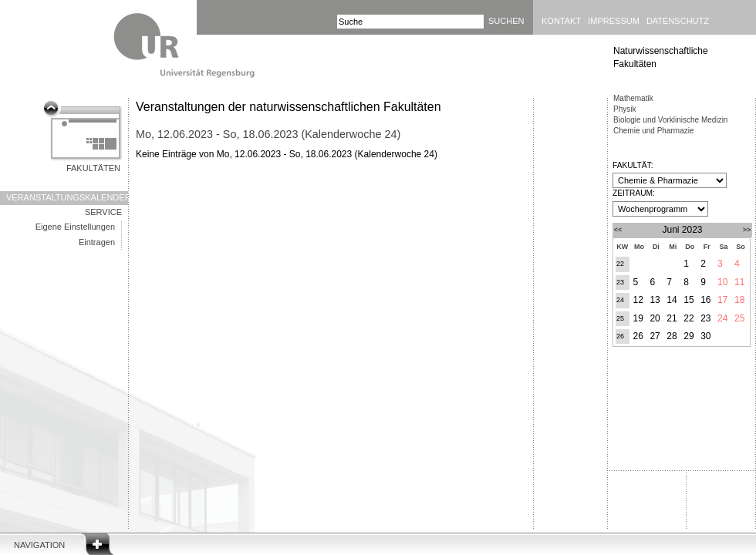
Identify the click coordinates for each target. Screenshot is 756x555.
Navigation (39, 545)
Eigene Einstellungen (75, 227)
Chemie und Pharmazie (654, 131)
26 (620, 336)
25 (620, 318)
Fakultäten (93, 168)
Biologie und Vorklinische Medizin (670, 120)
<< (618, 230)
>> (747, 230)
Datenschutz (678, 21)
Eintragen (97, 242)
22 (620, 264)
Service (103, 212)
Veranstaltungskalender (67, 197)
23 (620, 282)
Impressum (614, 21)
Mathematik (633, 98)
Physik (624, 109)
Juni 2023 (682, 230)
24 (620, 300)
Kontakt (561, 21)
